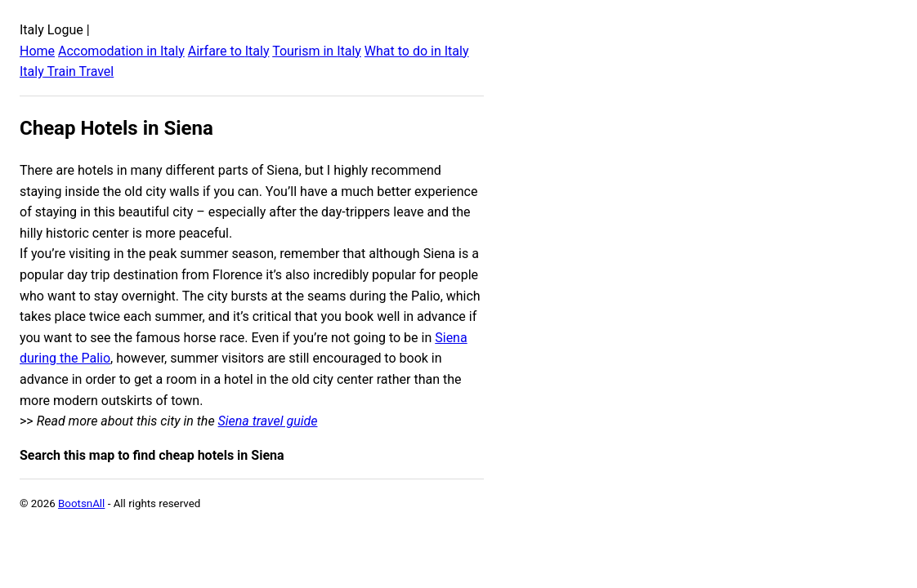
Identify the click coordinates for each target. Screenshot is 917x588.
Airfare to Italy (229, 51)
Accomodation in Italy (121, 51)
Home (37, 51)
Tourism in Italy (317, 51)
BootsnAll (81, 503)
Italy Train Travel (67, 71)
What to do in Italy (417, 51)
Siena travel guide (268, 421)
